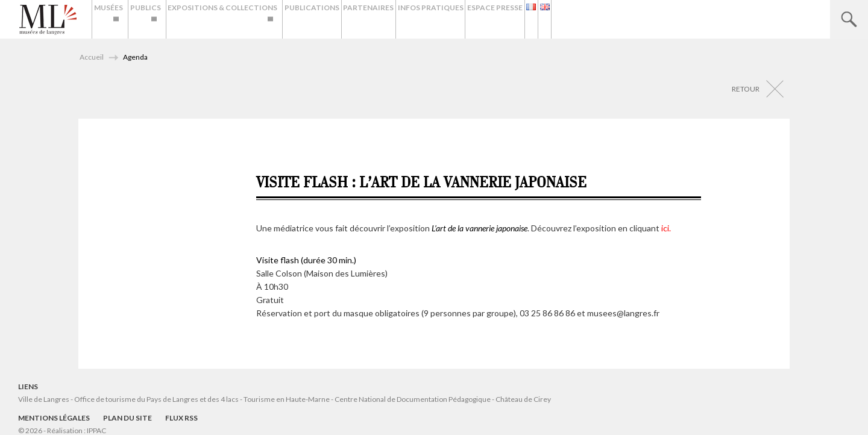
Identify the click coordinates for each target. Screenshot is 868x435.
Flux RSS (181, 418)
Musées (114, 19)
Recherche (849, 19)
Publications (385, 19)
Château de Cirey (523, 399)
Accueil (92, 57)
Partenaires (453, 19)
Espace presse (602, 19)
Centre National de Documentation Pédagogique (413, 399)
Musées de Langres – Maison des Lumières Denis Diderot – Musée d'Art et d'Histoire (48, 20)
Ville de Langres (44, 399)
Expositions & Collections (273, 19)
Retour (746, 89)
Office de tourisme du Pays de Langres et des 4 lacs (157, 399)
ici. (666, 228)
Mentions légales (54, 418)
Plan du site (127, 418)
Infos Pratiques (526, 19)
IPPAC (96, 430)
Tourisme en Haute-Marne (287, 399)
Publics (173, 19)
